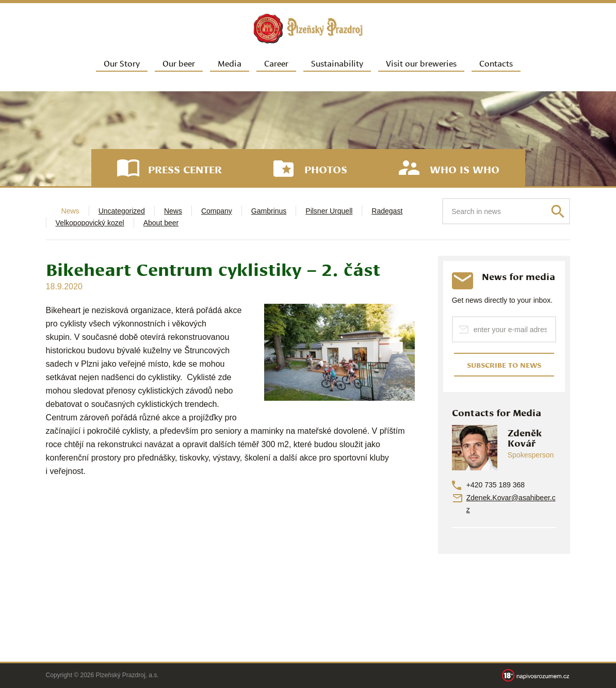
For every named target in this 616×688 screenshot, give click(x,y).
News (173, 211)
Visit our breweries (421, 63)
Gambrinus (269, 211)
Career (276, 63)
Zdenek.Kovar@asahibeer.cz (511, 504)
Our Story (122, 63)
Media (230, 63)
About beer (161, 223)
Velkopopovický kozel (90, 223)
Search (558, 211)
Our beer (179, 63)
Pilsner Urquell (329, 211)
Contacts (496, 63)
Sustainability (337, 63)
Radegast (387, 211)
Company (217, 211)
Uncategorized (122, 211)
